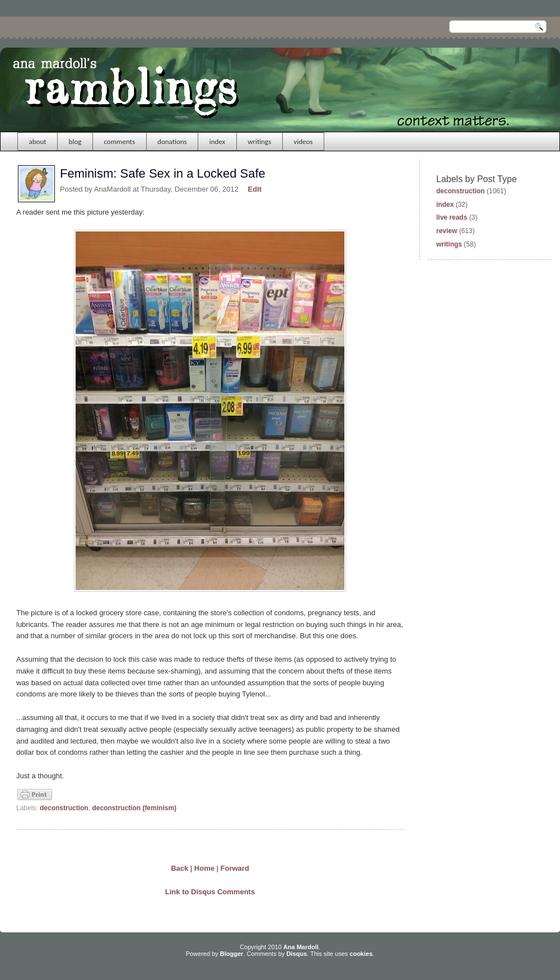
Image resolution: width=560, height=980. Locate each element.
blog (75, 141)
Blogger (232, 954)
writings (259, 141)
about (38, 141)
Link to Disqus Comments (210, 892)
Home (204, 868)
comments (119, 141)
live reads (452, 217)
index (218, 141)
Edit (255, 189)
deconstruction (64, 808)
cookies (361, 954)
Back (179, 868)
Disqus (297, 954)
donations (172, 141)
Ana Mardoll (301, 947)
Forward (235, 868)
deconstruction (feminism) (134, 808)
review (447, 231)
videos (303, 141)
